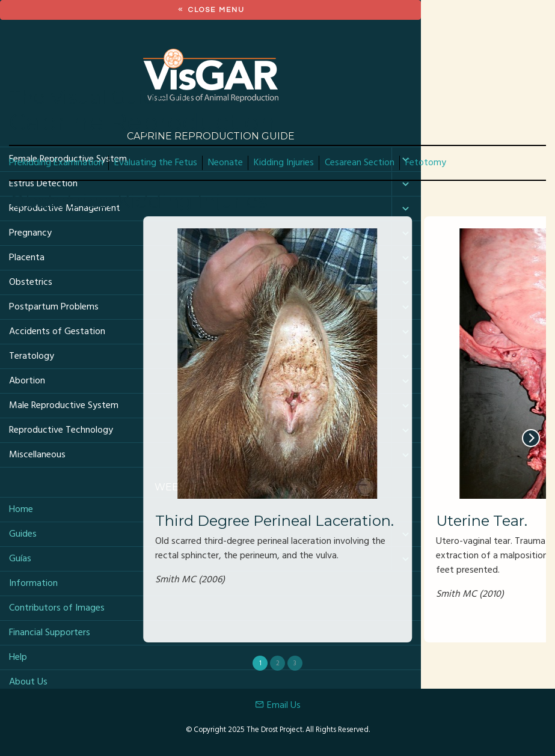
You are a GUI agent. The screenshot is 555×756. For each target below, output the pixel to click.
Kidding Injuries (284, 163)
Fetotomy (426, 163)
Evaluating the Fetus (156, 163)
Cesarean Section (360, 163)
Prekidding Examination (56, 163)
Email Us (278, 706)
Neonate (225, 163)
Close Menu (211, 10)
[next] (531, 438)
